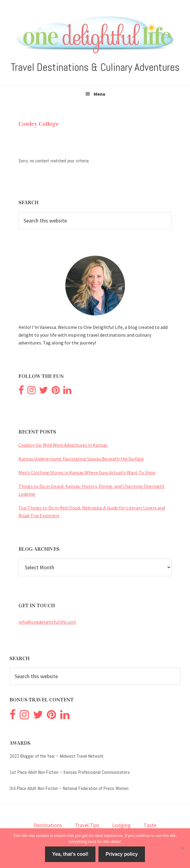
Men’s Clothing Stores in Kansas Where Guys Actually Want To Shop (87, 472)
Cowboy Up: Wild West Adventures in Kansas (63, 445)
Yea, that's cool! (70, 854)
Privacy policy (122, 854)
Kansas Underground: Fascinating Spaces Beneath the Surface (81, 459)
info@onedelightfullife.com (47, 622)
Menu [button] (99, 94)
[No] (183, 848)
